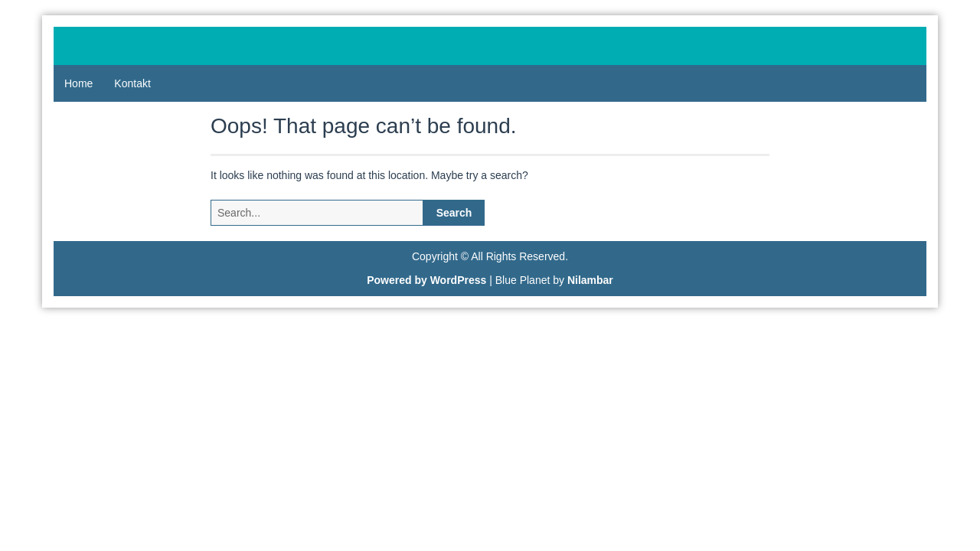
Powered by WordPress (426, 280)
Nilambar (590, 280)
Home (78, 83)
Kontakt (132, 83)
